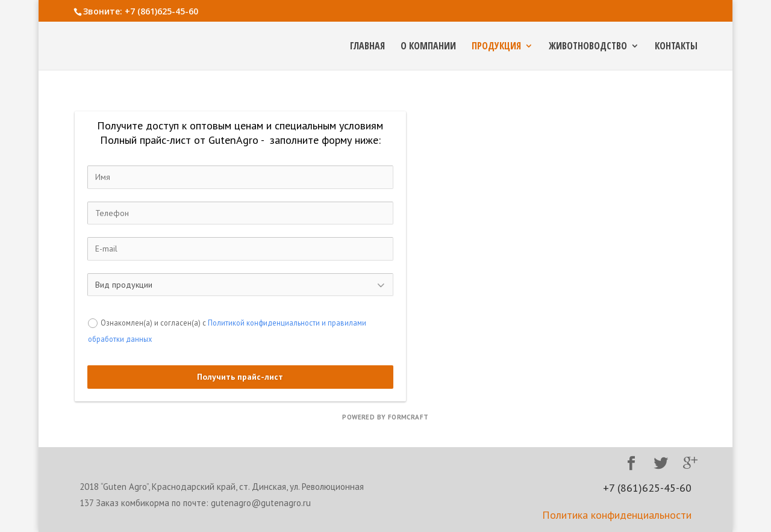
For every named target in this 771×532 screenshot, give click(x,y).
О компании (428, 47)
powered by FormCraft (385, 417)
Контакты (676, 47)
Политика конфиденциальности (617, 515)
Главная (367, 47)
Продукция (496, 47)
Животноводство (588, 47)
